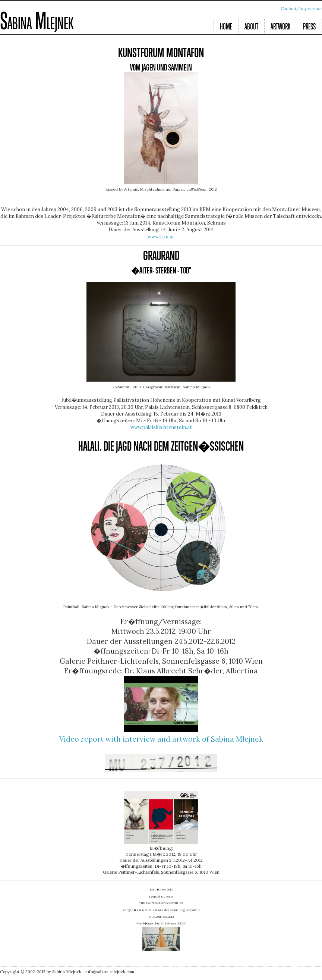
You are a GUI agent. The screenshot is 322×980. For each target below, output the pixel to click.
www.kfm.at (161, 237)
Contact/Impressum (301, 8)
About (251, 27)
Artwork (281, 27)
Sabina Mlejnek (37, 23)
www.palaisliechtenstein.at (161, 427)
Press (309, 27)
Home (226, 27)
